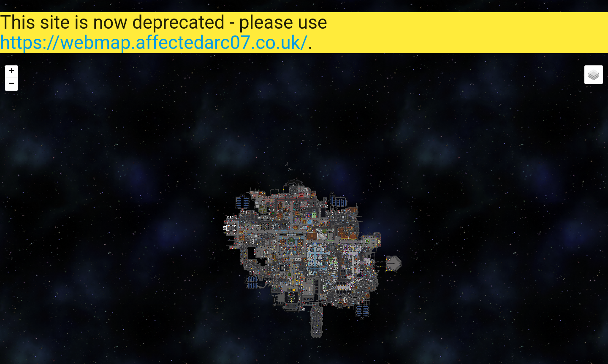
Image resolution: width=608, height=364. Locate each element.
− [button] (12, 84)
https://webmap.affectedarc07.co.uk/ (154, 43)
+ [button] (12, 72)
